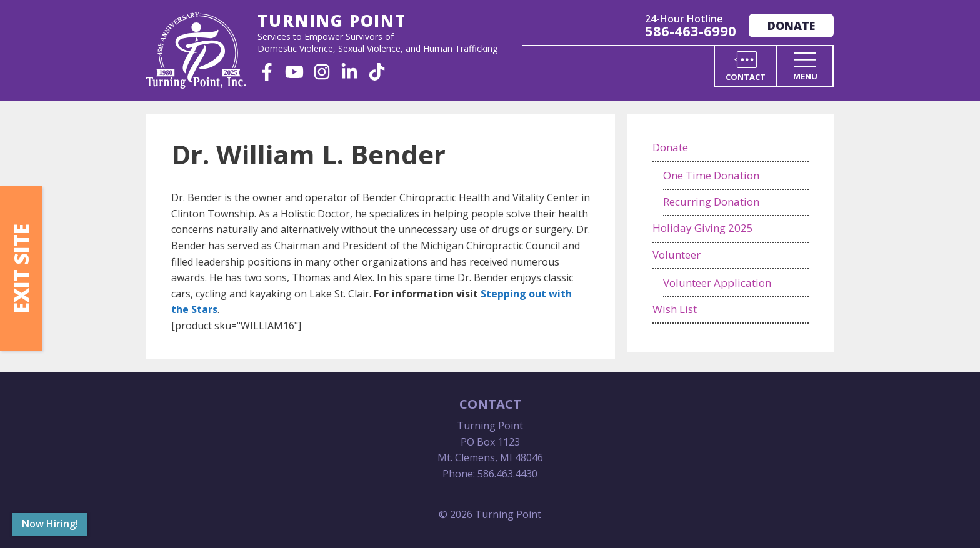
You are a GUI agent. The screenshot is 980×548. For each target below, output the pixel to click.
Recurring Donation (711, 202)
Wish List (675, 309)
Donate (791, 26)
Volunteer (677, 255)
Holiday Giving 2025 (703, 228)
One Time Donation (711, 175)
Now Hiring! (50, 524)
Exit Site (21, 268)
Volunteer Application (717, 283)
